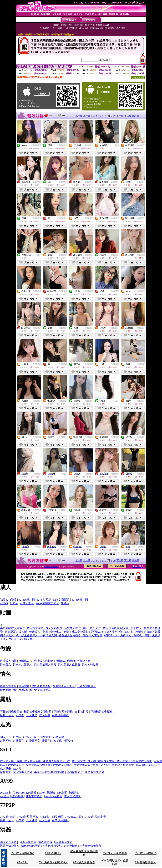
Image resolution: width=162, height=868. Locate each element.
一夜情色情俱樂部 (90, 846)
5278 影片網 (44, 600)
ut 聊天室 (19, 741)
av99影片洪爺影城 (68, 793)
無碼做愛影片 (75, 772)
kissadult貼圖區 (53, 796)
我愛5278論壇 (8, 600)
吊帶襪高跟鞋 (60, 715)
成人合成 (45, 715)
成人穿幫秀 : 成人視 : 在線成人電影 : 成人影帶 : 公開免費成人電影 (112, 761)
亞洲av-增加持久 (51, 567)
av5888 (20, 715)
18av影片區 (14, 737)
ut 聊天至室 (33, 741)
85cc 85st (22, 862)
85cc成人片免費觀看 (115, 853)
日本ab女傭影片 (22, 664)
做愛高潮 (6, 772)
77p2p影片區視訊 (27, 817)
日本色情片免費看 (69, 664)
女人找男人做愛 (23, 772)
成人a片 (105, 765)
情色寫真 (24, 686)
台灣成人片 (25, 661)
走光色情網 (71, 846)
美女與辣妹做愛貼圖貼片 (49, 772)
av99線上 (5, 793)
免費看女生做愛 (95, 772)
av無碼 (4, 603)
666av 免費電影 (42, 737)
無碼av (65, 603)
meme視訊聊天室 (41, 690)
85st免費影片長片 (146, 862)
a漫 (15, 690)
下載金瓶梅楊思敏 (11, 712)
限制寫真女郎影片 (64, 686)
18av (3, 737)
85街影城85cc (53, 853)
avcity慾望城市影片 (47, 603)
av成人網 (59, 737)
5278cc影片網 (27, 600)
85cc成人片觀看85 (146, 853)
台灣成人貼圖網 (65, 661)
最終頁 (136, 116)
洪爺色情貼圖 (28, 842)
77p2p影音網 (8, 817)
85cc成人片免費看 (84, 862)
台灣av (27, 737)
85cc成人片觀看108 (22, 853)
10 (114, 116)
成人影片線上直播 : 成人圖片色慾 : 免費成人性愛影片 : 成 (35, 761)
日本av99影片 (90, 664)
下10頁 (128, 116)
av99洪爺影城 (47, 793)
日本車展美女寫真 (45, 664)
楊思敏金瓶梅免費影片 (38, 712)
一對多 (116, 145)
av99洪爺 (31, 793)
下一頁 (120, 116)
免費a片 (24, 690)
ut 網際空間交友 (64, 741)
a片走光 (5, 796)
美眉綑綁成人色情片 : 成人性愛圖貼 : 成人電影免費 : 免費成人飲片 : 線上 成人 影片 (50, 628)
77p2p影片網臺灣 (95, 817)
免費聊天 (141, 255)
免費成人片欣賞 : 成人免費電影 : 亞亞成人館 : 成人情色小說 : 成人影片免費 (96, 632)
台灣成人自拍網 (44, 661)
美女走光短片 (72, 796)
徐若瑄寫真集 (8, 686)
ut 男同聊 (6, 741)
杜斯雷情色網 (34, 796)
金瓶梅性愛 (82, 712)
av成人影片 (27, 603)
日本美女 (6, 664)
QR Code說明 (138, 77)
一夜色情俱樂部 (52, 846)
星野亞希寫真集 (41, 686)
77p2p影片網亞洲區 (51, 817)
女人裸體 (32, 715)
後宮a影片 (17, 796)
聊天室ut (47, 741)
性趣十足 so (7, 715)
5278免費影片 (61, 600)
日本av (14, 603)
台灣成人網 (84, 661)
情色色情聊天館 (31, 846)
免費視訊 (37, 145)
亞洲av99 (18, 793)
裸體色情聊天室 (10, 846)
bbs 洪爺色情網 (63, 842)
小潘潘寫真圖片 (86, 686)
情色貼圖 (6, 690)
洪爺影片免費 (8, 842)
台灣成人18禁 (8, 661)
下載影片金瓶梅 (63, 712)
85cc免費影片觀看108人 (53, 862)
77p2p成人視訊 (74, 817)
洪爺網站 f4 (45, 842)
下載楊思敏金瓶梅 (102, 712)
